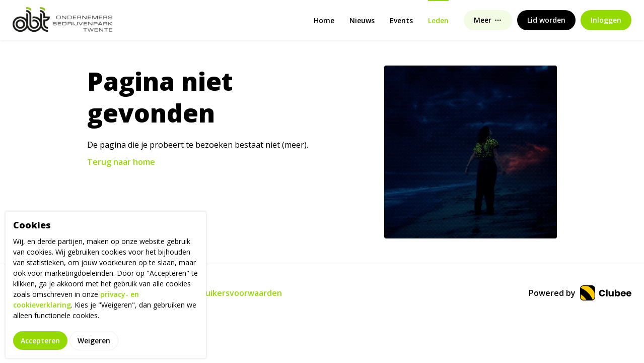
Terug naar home (121, 162)
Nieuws (362, 20)
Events (401, 20)
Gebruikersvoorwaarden (234, 293)
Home (324, 20)
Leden (438, 20)
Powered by (580, 293)
